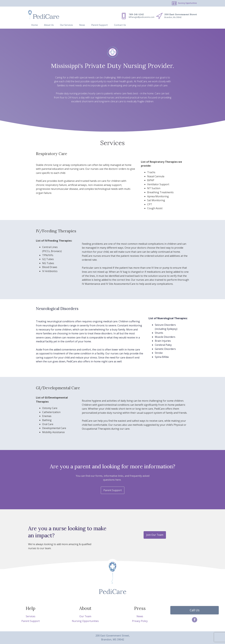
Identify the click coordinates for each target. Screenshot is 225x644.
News (82, 25)
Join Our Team (155, 535)
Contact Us (120, 25)
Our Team (85, 616)
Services (31, 616)
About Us (49, 25)
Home (35, 25)
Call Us (195, 610)
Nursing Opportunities (187, 3)
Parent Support (100, 25)
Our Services (66, 25)
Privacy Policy (140, 621)
